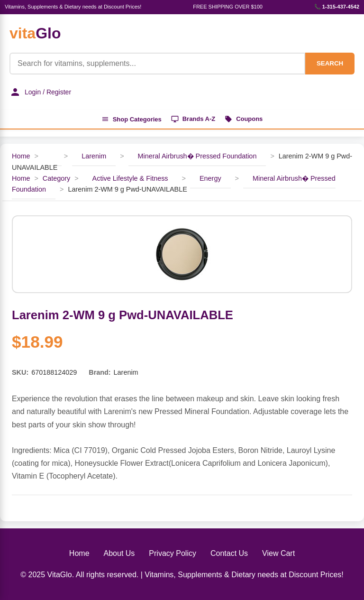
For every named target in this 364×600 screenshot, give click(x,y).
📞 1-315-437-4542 (337, 7)
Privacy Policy (173, 553)
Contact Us (229, 553)
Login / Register (40, 92)
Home (21, 157)
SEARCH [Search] (330, 63)
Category (56, 178)
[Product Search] (157, 64)
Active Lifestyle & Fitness (130, 178)
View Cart (278, 553)
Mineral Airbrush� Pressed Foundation (197, 157)
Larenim (94, 157)
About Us (119, 553)
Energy (210, 178)
